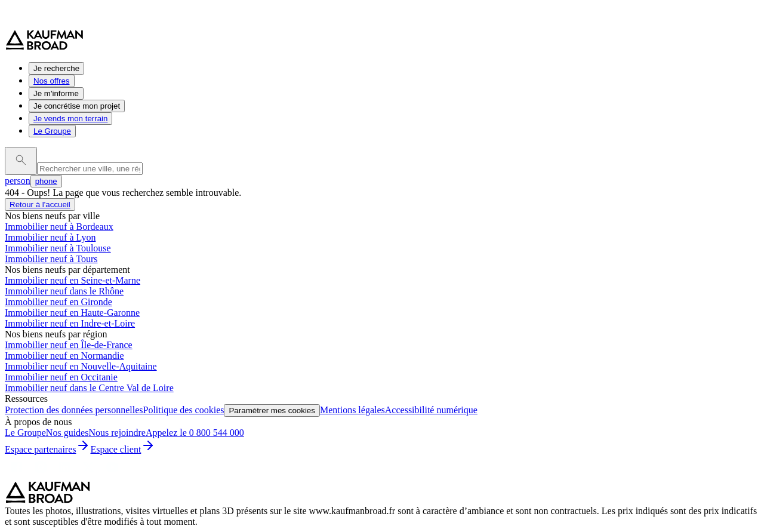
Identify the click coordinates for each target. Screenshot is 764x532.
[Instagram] (41, 476)
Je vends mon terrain (70, 119)
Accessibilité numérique (431, 410)
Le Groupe (52, 131)
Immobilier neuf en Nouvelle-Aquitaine (81, 366)
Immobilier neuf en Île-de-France (69, 345)
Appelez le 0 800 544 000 (195, 433)
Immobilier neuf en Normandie (64, 356)
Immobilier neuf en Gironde (58, 302)
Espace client (123, 449)
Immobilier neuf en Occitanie (61, 377)
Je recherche (56, 68)
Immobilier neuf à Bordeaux (59, 227)
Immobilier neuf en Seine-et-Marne (73, 280)
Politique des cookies (184, 410)
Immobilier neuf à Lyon (50, 237)
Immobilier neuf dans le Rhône (64, 291)
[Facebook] (17, 476)
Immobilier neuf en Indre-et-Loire (70, 323)
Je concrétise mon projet (77, 106)
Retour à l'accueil (40, 205)
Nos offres (52, 81)
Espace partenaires (47, 449)
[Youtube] (112, 476)
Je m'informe (56, 93)
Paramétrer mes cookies (272, 410)
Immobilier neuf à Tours (51, 259)
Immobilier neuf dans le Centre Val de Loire (89, 388)
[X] (88, 476)
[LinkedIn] (64, 476)
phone (46, 181)
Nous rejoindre (117, 433)
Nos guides (67, 433)
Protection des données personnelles (74, 410)
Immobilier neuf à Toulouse (58, 248)
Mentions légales (352, 410)
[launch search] (21, 161)
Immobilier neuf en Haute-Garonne (72, 313)
